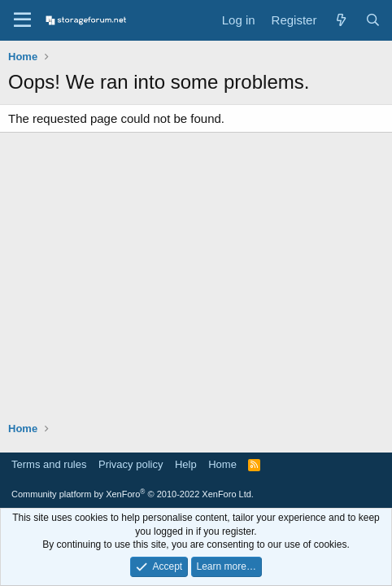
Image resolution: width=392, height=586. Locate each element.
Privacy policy (131, 464)
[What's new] (340, 20)
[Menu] (22, 20)
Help (186, 464)
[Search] (373, 20)
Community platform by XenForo (133, 494)
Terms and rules (49, 464)
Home (222, 464)
